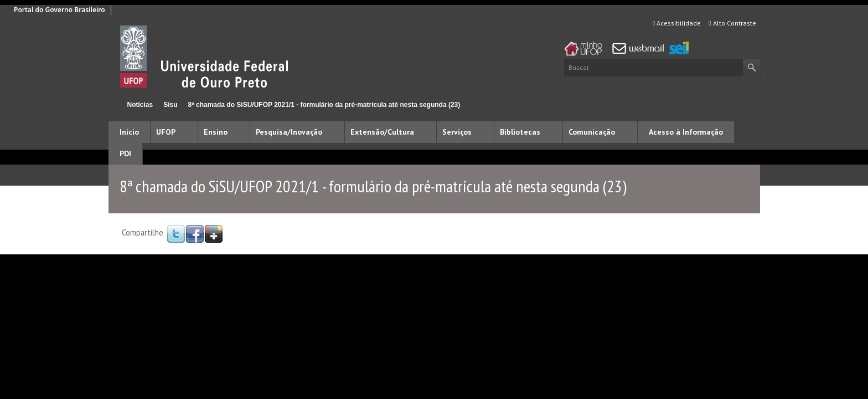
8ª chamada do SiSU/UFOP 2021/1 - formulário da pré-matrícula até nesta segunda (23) (324, 105)
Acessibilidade (677, 23)
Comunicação (592, 132)
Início (113, 104)
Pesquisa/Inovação (289, 132)
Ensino (216, 132)
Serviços (457, 132)
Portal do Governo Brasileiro (60, 10)
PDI (125, 154)
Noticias (140, 105)
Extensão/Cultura (382, 132)
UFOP (166, 132)
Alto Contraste (732, 23)
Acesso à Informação (686, 132)
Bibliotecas (520, 132)
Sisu (170, 105)
